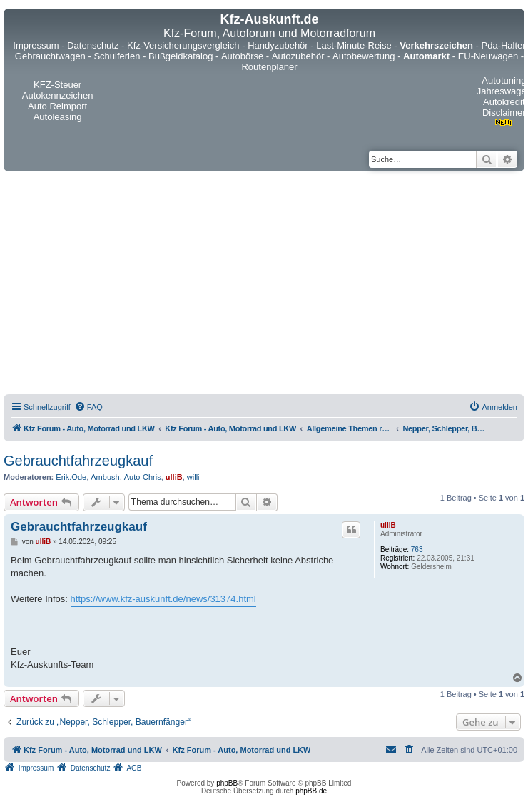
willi (193, 477)
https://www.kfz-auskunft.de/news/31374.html (163, 599)
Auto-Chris (143, 477)
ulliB (174, 477)
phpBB (227, 783)
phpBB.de (311, 791)
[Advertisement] (174, 285)
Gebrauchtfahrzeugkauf (78, 461)
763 (417, 550)
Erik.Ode (71, 477)
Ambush (105, 477)
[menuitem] (88, 407)
